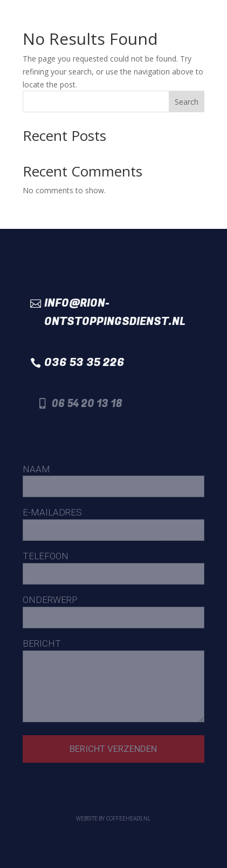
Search (187, 102)
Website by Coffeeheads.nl (113, 819)
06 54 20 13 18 (90, 404)
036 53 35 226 (85, 362)
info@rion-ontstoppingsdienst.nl (115, 312)
